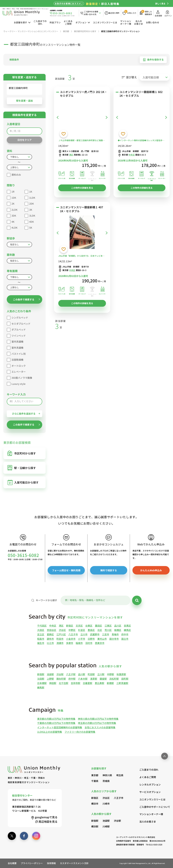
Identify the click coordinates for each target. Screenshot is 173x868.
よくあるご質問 (68, 22)
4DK (29, 221)
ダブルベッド (16, 329)
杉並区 (82, 630)
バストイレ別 (16, 353)
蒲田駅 (41, 679)
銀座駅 (103, 679)
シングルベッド (17, 317)
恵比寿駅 (100, 683)
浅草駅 (94, 679)
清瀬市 (60, 643)
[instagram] (36, 836)
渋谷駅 (60, 674)
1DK (11, 197)
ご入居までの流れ (40, 22)
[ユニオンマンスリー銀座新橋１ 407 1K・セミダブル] (82, 233)
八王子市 (73, 634)
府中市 (125, 634)
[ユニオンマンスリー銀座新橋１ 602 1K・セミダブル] (142, 117)
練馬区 (127, 630)
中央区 (132, 155)
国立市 (125, 639)
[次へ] (107, 117)
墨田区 (98, 626)
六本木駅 (83, 679)
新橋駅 (110, 683)
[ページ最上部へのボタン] (165, 756)
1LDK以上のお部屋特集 (50, 732)
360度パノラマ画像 (19, 377)
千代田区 (42, 626)
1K (28, 191)
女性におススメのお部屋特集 (100, 727)
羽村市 (89, 643)
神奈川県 (107, 775)
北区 (100, 630)
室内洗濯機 (15, 341)
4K (11, 221)
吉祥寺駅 (76, 683)
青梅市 (115, 634)
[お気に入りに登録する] (64, 134)
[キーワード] (95, 600)
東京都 (95, 775)
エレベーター (16, 371)
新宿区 (70, 626)
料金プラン (55, 22)
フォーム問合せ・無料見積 (66, 570)
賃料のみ (14, 174)
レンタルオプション (150, 784)
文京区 (79, 626)
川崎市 (106, 804)
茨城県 (106, 781)
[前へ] (58, 117)
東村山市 (102, 639)
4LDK (12, 227)
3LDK (30, 215)
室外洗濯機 (15, 347)
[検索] (137, 600)
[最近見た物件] (112, 13)
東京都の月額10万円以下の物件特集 (56, 719)
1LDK (30, 197)
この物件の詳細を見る (82, 188)
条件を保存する (153, 60)
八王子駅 (71, 674)
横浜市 (95, 804)
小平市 (82, 639)
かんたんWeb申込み (151, 570)
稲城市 (79, 643)
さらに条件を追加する (26, 414)
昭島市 (41, 639)
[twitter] (12, 836)
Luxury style (16, 383)
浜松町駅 (114, 679)
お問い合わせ (153, 22)
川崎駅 (106, 826)
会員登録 (158, 13)
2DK (29, 203)
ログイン (168, 13)
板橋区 (118, 630)
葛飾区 (50, 634)
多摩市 (70, 643)
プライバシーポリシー (32, 863)
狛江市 (50, 643)
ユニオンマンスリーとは (105, 22)
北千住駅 (64, 683)
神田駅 (53, 683)
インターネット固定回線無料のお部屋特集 (60, 727)
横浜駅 (95, 826)
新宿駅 (41, 674)
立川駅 (101, 674)
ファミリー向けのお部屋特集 (80, 732)
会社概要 (12, 863)
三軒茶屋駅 (122, 683)
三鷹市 (106, 634)
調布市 (50, 639)
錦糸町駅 (61, 679)
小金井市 (71, 639)
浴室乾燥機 (15, 359)
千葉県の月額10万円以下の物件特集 (56, 723)
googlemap (44, 817)
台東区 (89, 626)
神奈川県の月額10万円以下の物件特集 (98, 719)
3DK (11, 215)
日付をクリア (24, 140)
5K (28, 227)
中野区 (72, 630)
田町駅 (125, 679)
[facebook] (24, 836)
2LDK (12, 209)
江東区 (108, 626)
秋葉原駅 (121, 674)
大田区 (41, 630)
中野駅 (110, 674)
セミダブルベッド (19, 323)
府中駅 (72, 679)
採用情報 (51, 863)
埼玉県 (120, 775)
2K (11, 203)
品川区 (118, 626)
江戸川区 (61, 634)
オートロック (16, 365)
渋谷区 (62, 630)
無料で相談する (109, 570)
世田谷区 (52, 630)
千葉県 (95, 781)
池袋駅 (50, 674)
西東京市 (100, 643)
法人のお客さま (139, 22)
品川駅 (82, 674)
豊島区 (91, 630)
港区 (71, 155)
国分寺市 (114, 639)
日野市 (91, 639)
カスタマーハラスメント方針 (74, 863)
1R (11, 191)
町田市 (60, 639)
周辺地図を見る (46, 822)
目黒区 (127, 626)
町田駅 (91, 674)
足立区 (41, 634)
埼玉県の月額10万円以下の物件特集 (97, 723)
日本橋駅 (42, 683)
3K (28, 209)
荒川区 (108, 630)
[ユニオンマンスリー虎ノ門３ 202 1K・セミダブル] (82, 117)
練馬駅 (41, 687)
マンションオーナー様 (126, 22)
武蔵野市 (95, 634)
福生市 (41, 643)
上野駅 (50, 679)
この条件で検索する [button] (27, 299)
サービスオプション (150, 792)
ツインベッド (16, 335)
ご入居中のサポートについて (152, 807)
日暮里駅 (88, 683)
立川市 (84, 634)
